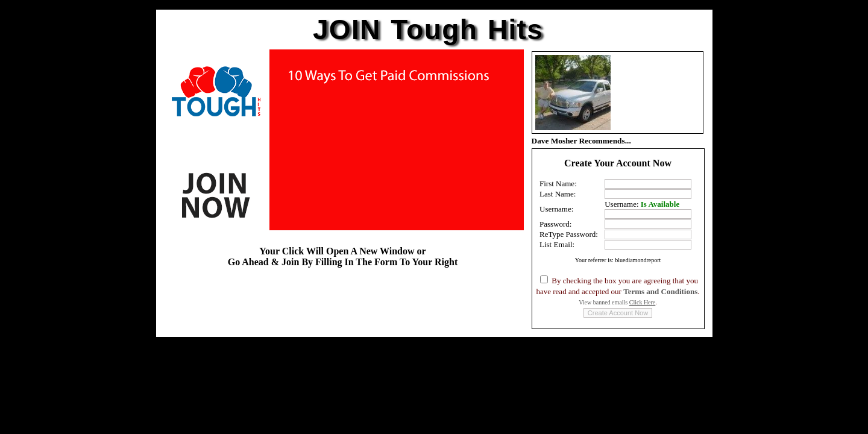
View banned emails (617, 302)
